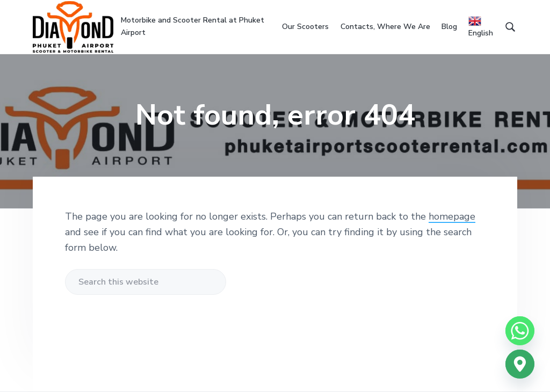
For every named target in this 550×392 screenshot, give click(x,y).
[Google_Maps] (520, 364)
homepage (452, 216)
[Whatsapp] (520, 331)
